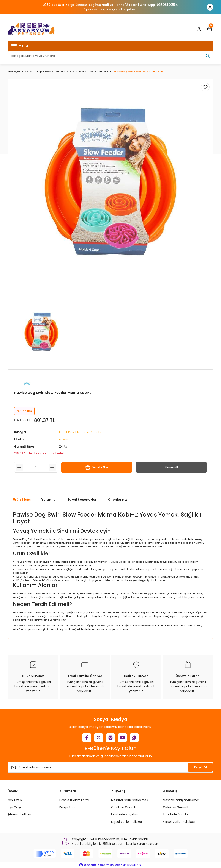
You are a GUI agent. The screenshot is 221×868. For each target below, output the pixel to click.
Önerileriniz (117, 499)
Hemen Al (171, 467)
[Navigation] (110, 46)
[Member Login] (199, 29)
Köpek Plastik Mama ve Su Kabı (82, 432)
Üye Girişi (14, 807)
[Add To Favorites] (205, 87)
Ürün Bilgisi (22, 499)
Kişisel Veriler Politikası (127, 822)
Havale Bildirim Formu (75, 800)
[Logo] (31, 29)
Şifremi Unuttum (19, 814)
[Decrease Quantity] (19, 467)
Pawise (64, 439)
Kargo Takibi (68, 807)
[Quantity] (36, 467)
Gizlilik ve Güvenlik (124, 807)
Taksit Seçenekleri (82, 499)
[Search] (110, 56)
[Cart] (210, 29)
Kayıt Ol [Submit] (200, 767)
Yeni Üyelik (15, 800)
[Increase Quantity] (52, 467)
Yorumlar (49, 499)
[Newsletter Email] (110, 767)
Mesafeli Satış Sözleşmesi (130, 800)
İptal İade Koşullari (124, 814)
